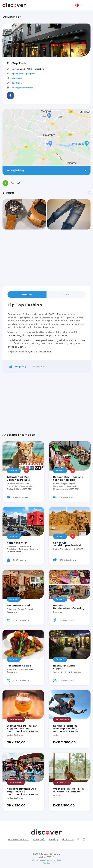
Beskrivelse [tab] (27, 294)
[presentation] (85, 193)
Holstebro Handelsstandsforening (69, 607)
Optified (47, 863)
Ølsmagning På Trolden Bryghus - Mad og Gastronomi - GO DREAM (23, 729)
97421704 (17, 78)
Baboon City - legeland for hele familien (68, 478)
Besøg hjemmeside (22, 88)
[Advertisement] (46, 258)
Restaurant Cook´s (19, 666)
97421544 (17, 83)
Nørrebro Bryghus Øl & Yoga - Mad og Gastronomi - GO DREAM (23, 792)
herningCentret (17, 543)
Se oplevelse (16, 719)
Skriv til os (68, 839)
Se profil (14, 471)
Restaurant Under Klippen (65, 667)
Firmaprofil (39, 839)
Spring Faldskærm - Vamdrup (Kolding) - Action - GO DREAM (66, 729)
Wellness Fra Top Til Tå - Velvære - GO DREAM (69, 790)
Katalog (53, 839)
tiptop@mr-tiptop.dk (23, 74)
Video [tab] (66, 294)
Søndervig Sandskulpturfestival (67, 544)
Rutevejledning (46, 170)
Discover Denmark (18, 839)
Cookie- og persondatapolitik (47, 860)
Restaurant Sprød (18, 605)
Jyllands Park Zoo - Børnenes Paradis (19, 478)
